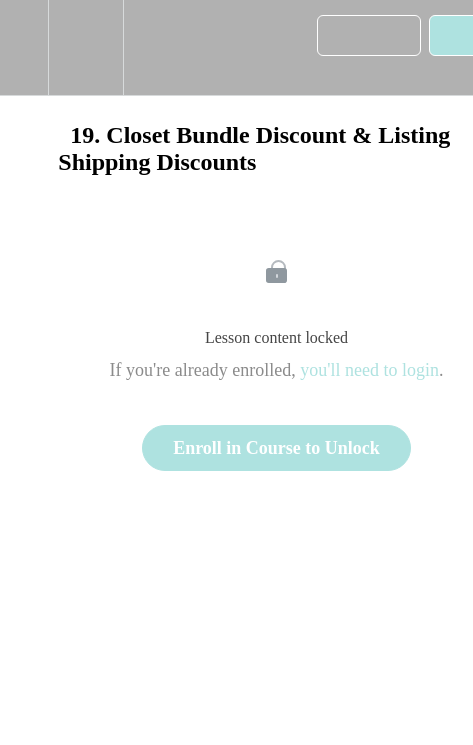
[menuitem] (85, 47)
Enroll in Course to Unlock (276, 448)
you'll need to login (369, 370)
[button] (24, 47)
